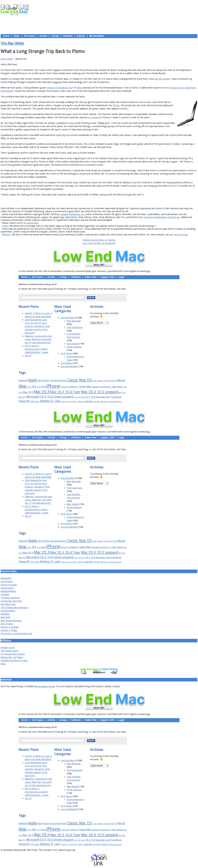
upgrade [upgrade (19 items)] (88, 401)
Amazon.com (8, 648)
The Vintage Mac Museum (14, 608)
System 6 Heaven (10, 627)
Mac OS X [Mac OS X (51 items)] (42, 392)
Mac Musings (74, 321)
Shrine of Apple (9, 585)
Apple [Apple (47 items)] (32, 380)
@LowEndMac (97, 36)
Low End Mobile (69, 366)
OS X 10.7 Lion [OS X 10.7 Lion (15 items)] (79, 397)
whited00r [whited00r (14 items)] (96, 402)
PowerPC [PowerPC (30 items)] (24, 401)
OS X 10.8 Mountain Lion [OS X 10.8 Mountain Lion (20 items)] (98, 397)
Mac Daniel (73, 344)
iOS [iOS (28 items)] (34, 387)
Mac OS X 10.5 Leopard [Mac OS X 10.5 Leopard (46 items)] (99, 392)
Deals (16, 36)
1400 (112, 91)
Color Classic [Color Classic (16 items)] (98, 381)
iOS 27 (28, 356)
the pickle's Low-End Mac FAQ (16, 634)
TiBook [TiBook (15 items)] (81, 402)
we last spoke (162, 79)
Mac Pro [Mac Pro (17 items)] (22, 397)
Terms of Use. (181, 235)
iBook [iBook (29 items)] (121, 380)
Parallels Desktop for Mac (14, 661)
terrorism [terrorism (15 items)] (74, 402)
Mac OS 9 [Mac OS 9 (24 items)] (28, 392)
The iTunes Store (10, 651)
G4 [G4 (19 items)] (116, 381)
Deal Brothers (8, 611)
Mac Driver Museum (11, 621)
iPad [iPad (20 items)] (43, 387)
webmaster (33, 223)
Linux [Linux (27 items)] (83, 387)
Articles (43, 36)
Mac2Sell (5, 617)
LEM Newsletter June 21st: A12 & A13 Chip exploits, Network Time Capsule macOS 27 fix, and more (37, 326)
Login (121, 277)
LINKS (5, 226)
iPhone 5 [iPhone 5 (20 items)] (74, 387)
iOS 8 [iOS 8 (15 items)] (39, 387)
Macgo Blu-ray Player (12, 657)
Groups (55, 36)
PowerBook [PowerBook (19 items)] (116, 397)
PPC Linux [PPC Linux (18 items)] (35, 401)
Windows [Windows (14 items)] (105, 402)
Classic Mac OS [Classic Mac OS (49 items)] (79, 380)
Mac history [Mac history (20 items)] (118, 387)
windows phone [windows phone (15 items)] (115, 402)
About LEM (81, 202)
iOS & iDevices (74, 347)
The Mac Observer (10, 598)
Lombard (95, 117)
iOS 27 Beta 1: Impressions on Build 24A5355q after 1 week (37, 349)
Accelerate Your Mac (11, 601)
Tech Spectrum (75, 327)
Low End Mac (67, 318)
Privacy (110, 202)
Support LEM (107, 277)
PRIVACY (6, 235)
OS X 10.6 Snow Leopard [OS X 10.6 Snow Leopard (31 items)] (57, 397)
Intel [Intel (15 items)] (29, 387)
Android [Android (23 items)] (23, 380)
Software (68, 36)
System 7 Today (9, 630)
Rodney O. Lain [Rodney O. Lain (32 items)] (50, 401)
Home (6, 36)
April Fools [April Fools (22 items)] (43, 381)
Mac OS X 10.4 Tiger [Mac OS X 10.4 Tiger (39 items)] (65, 392)
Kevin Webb (7, 59)
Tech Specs (29, 36)
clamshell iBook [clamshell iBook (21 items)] (58, 381)
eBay (79, 88)
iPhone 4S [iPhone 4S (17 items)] (65, 387)
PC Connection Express (13, 654)
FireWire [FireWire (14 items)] (107, 381)
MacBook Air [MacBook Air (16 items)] (106, 387)
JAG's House (7, 624)
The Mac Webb (12, 43)
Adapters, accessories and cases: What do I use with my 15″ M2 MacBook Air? (38, 339)
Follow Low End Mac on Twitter (99, 240)
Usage (101, 202)
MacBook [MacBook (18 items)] (96, 387)
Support (81, 36)
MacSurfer (6, 578)
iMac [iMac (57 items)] (23, 386)
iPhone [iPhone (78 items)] (53, 386)
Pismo (116, 105)
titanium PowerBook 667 (60, 88)
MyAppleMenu (8, 591)
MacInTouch (7, 588)
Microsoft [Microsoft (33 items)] (33, 397)
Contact (119, 202)
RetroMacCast (8, 604)
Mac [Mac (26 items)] (89, 387)
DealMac (5, 614)
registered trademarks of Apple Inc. (162, 217)
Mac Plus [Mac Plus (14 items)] (122, 393)
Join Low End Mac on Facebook (99, 243)
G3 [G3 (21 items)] (112, 381)
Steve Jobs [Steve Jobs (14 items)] (65, 402)
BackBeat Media (46, 686)
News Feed (90, 277)
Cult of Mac (7, 582)
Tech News (66, 363)
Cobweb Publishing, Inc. (72, 214)
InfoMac (5, 595)
